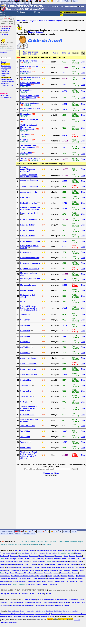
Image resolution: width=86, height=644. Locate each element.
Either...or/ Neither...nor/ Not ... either (30, 84)
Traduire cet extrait (7, 82)
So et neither (26, 380)
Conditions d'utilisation (54, 611)
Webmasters (5, 84)
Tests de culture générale (33, 602)
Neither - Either (27, 291)
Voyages (45, 584)
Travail (81, 581)
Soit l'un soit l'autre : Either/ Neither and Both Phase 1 (29, 408)
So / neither (25, 325)
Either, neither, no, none (30, 241)
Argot (8, 553)
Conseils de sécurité (70, 611)
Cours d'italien (74, 600)
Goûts (35, 562)
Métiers (3, 570)
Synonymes (4, 581)
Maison (2, 567)
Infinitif (27, 564)
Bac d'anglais (49, 605)
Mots (49, 567)
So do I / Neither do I (29, 364)
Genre (26, 562)
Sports (35, 579)
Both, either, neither (29, 61)
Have (80, 562)
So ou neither (26, 391)
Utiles (3, 14)
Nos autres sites (6, 97)
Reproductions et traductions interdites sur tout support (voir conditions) (25, 614)
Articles (13, 553)
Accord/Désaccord (42, 550)
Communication (51, 553)
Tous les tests (59, 581)
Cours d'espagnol (61, 600)
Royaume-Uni (13, 579)
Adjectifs (60, 550)
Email (48, 593)
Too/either (24, 442)
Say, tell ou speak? (25, 579)
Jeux (74, 532)
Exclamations (49, 559)
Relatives (4, 579)
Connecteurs (34, 556)
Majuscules (10, 567)
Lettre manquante (63, 564)
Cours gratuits (7, 532)
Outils (18, 3)
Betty (36, 553)
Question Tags (81, 576)
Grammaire (42, 562)
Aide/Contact (5, 64)
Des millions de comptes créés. (6, 28)
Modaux (43, 567)
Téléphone (4, 584)
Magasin (81, 564)
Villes (33, 584)
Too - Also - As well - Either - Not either (29, 146)
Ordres (59, 570)
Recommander (6, 78)
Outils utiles (40, 605)
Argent (2, 553)
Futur (16, 562)
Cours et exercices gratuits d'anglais (30, 53)
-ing (16, 550)
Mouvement (56, 567)
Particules (74, 570)
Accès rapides (6, 66)
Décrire (27, 559)
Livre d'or (4, 70)
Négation (46, 570)
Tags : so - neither (28, 426)
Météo (8, 570)
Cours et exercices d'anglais (50, 21)
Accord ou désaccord (29, 180)
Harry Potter (73, 562)
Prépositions (42, 576)
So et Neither (26, 140)
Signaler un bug (6, 80)
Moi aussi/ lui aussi (28, 285)
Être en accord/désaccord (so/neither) (28, 169)
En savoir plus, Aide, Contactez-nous (33, 611)
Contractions (50, 556)
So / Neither (25, 134)
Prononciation (5, 576)
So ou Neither (26, 396)
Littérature (73, 564)
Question (71, 576)
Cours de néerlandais (16, 602)
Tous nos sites (29, 534)
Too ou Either (26, 153)
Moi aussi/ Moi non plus (30, 109)
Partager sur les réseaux (8, 623)
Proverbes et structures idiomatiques (23, 576)
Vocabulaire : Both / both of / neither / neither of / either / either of (29, 455)
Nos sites (27, 3)
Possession (48, 573)
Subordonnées (60, 579)
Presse (3, 76)
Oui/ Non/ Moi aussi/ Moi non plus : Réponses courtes (29, 127)
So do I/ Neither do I (29, 375)
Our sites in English (62, 605)
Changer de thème (36, 32)
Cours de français (30, 600)
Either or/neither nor (29, 219)
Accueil (3, 62)
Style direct (42, 579)
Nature (14, 570)
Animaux (82, 550)
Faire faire (58, 559)
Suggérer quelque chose (75, 579)
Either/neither (26, 252)
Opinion (53, 570)
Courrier (79, 556)
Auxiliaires (26, 553)
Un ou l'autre (26, 448)
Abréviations (31, 550)
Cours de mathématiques (46, 600)
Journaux (52, 564)
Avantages (4, 34)
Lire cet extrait (6, 68)
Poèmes (56, 573)
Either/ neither (26, 90)
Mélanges (71, 567)
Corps (66, 556)
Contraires (59, 556)
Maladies (26, 567)
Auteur (55, 53)
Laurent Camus (14, 611)
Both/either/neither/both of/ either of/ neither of (30, 208)
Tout (67, 581)
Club (83, 62)
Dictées (21, 559)
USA (10, 584)
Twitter (25, 593)
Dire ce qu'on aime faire (30, 77)
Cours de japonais (49, 602)
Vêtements (53, 584)
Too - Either (25, 431)
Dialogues (14, 559)
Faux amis (72, 559)
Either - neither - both (29, 213)
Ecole (33, 559)
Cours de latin (75, 602)
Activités (53, 550)
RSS (32, 593)
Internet (33, 564)
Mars (32, 567)
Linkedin (40, 593)
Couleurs (72, 556)
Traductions (73, 581)
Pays (7, 573)
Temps (11, 581)
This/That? (50, 581)
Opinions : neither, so (29, 120)
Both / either (25, 198)
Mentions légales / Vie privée (23, 617)
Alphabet (75, 550)
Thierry (43, 581)
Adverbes (67, 550)
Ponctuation (39, 573)
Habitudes (64, 562)
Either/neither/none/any (30, 258)
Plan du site (5, 74)
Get (30, 562)
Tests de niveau (20, 581)
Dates (7, 559)
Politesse (31, 573)
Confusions (14, 556)
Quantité (64, 576)
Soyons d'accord (27, 415)
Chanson (42, 553)
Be (32, 553)
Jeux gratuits (5, 95)
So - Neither (25, 314)
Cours (3, 12)
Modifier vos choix (47, 617)
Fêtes (21, 562)
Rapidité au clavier (63, 602)
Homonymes (10, 564)
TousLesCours (7, 3)
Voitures (38, 584)
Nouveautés (5, 72)
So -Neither (25, 320)
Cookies (37, 617)
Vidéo (28, 584)
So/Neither (25, 402)
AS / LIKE (22, 550)
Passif (81, 570)
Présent (50, 576)
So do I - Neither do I (29, 358)
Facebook (16, 593)
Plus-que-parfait (21, 573)
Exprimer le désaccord (30, 269)
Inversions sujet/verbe (30, 103)
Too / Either (25, 437)
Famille (65, 559)
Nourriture (38, 570)
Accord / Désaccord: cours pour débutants (29, 176)
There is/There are (33, 581)
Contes (42, 556)
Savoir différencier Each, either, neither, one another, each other (30, 308)
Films (79, 559)
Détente (37, 12)
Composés (79, 553)
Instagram (5, 593)
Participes (66, 570)
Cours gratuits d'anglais (26, 21)
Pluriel (12, 573)
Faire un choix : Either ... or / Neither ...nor (30, 97)
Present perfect (65, 573)
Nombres (25, 570)
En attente (39, 559)
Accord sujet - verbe (29, 192)
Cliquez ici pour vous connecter (7, 22)
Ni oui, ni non (26, 114)
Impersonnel (19, 564)
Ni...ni (23, 301)
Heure (2, 564)
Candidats (66, 53)
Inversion (40, 564)
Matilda (37, 567)
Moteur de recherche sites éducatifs (22, 605)
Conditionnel (4, 556)
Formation (9, 562)
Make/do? (18, 567)
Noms (32, 570)
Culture (66, 532)
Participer (21, 12)
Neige (19, 570)
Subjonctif (51, 579)
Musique (64, 567)
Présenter (57, 576)
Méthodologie (80, 567)
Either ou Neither (27, 225)
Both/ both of (26, 72)
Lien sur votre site (7, 86)
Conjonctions (24, 556)
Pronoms (75, 573)
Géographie (56, 562)
